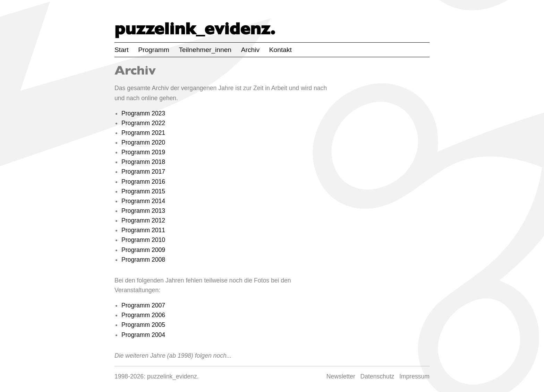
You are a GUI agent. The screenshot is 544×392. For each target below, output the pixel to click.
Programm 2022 (143, 123)
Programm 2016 (143, 182)
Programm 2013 (143, 211)
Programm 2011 (143, 230)
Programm (154, 50)
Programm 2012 (143, 220)
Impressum (414, 376)
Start (122, 50)
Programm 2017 (143, 172)
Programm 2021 (143, 133)
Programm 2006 (143, 315)
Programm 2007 (143, 305)
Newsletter (341, 376)
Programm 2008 (143, 260)
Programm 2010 (143, 240)
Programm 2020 (143, 142)
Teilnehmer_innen (205, 50)
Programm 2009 (143, 250)
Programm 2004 (143, 335)
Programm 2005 (143, 325)
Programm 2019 (143, 152)
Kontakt (280, 50)
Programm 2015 (143, 191)
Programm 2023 (143, 113)
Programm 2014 (143, 201)
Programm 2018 (143, 162)
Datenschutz (377, 376)
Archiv (250, 50)
